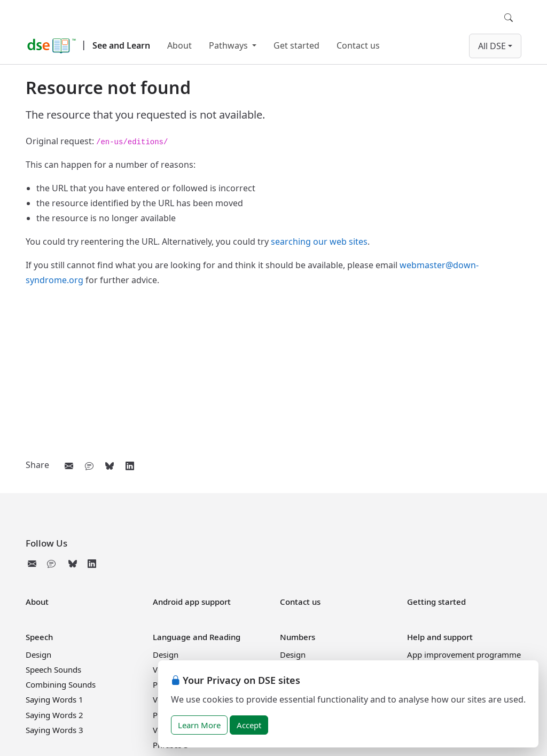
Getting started (436, 602)
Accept (249, 725)
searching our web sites (319, 241)
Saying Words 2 (54, 715)
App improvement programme (464, 654)
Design (38, 654)
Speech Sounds (53, 669)
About (179, 45)
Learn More (199, 725)
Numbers (298, 637)
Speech (39, 637)
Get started (296, 45)
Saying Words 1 (54, 699)
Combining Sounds (61, 684)
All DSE (492, 46)
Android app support (192, 602)
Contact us (358, 45)
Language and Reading (197, 637)
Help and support (440, 637)
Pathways (229, 45)
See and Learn (121, 45)
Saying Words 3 (54, 730)
